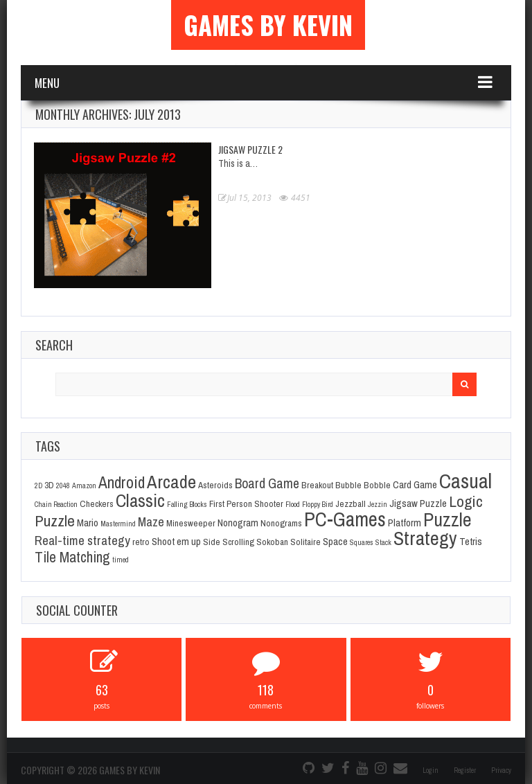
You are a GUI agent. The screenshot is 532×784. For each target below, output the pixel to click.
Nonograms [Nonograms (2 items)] (281, 523)
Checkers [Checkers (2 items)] (97, 504)
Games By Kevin (268, 25)
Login (431, 770)
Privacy (501, 770)
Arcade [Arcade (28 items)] (171, 481)
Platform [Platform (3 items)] (405, 523)
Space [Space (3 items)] (335, 542)
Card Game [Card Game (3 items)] (415, 485)
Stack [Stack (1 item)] (383, 542)
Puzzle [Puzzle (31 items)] (447, 520)
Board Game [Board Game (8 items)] (267, 483)
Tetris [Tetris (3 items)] (471, 542)
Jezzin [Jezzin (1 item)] (378, 504)
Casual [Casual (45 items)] (465, 481)
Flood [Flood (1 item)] (293, 504)
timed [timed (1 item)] (121, 560)
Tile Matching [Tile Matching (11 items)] (72, 557)
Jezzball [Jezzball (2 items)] (351, 504)
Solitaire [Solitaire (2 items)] (305, 542)
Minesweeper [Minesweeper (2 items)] (191, 523)
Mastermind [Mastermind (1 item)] (118, 524)
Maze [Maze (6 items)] (151, 522)
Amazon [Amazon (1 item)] (84, 485)
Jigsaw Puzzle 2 (250, 149)
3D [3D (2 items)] (49, 485)
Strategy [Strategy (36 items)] (425, 538)
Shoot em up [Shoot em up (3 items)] (176, 542)
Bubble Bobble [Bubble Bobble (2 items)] (363, 485)
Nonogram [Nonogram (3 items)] (238, 523)
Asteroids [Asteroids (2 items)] (215, 485)
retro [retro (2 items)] (141, 542)
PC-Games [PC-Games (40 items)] (345, 519)
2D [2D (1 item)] (38, 485)
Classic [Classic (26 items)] (140, 500)
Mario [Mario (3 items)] (88, 523)
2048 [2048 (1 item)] (63, 485)
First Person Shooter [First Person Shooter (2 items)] (246, 504)
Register (465, 770)
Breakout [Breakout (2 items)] (317, 485)
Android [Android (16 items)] (122, 482)
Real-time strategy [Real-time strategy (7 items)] (82, 540)
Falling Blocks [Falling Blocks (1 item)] (187, 504)
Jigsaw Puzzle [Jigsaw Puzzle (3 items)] (418, 504)
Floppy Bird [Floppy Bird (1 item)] (318, 504)
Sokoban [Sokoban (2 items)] (272, 542)
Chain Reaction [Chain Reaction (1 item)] (56, 504)
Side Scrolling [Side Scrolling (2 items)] (229, 542)
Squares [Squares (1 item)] (362, 542)
